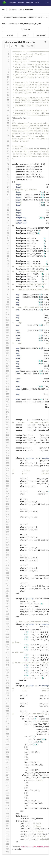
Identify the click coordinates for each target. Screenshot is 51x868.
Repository (29, 10)
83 (6, 261)
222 (6, 616)
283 (6, 772)
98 (6, 299)
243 (6, 670)
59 (6, 200)
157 (6, 450)
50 (6, 177)
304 (6, 826)
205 (6, 573)
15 (6, 87)
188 (6, 530)
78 (6, 248)
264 (6, 724)
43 (6, 159)
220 (6, 611)
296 (6, 806)
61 (6, 205)
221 (6, 614)
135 (6, 394)
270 (6, 739)
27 (6, 118)
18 (6, 95)
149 (6, 430)
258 (6, 708)
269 (6, 737)
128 (6, 376)
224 (6, 622)
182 (6, 514)
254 (6, 698)
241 (6, 665)
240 (6, 662)
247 (6, 680)
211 (6, 588)
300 (6, 816)
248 (6, 683)
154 (6, 443)
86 (6, 269)
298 (6, 811)
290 (6, 790)
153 (6, 440)
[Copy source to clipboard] (7, 46)
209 (6, 583)
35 (6, 138)
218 (6, 606)
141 (6, 409)
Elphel (12, 9)
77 (6, 246)
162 (6, 463)
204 (6, 570)
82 (6, 259)
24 (6, 110)
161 (6, 461)
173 (6, 491)
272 (6, 744)
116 (6, 345)
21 (6, 103)
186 (6, 524)
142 (6, 412)
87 (6, 271)
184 (6, 519)
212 (6, 591)
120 (6, 356)
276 (6, 755)
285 (6, 778)
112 (6, 335)
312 (6, 847)
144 (6, 417)
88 (6, 274)
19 (6, 97)
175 (6, 496)
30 (6, 126)
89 (6, 276)
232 (6, 642)
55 (6, 190)
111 (6, 333)
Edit (22, 46)
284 (6, 775)
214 (6, 596)
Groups (21, 3)
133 (6, 389)
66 (6, 218)
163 (6, 466)
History (26, 35)
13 (6, 82)
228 (6, 632)
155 (6, 445)
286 (6, 780)
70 (6, 228)
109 (6, 328)
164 (6, 468)
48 (6, 172)
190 (6, 535)
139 (6, 404)
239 (6, 660)
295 (6, 803)
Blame (10, 35)
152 (6, 437)
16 (6, 90)
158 (6, 453)
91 (6, 282)
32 (6, 131)
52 (6, 182)
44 (6, 161)
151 (6, 435)
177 (6, 501)
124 (6, 366)
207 (6, 578)
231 (6, 639)
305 (6, 829)
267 (6, 731)
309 (6, 839)
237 (6, 655)
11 (6, 77)
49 (6, 174)
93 (6, 287)
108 (6, 325)
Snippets (29, 3)
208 (6, 581)
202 (6, 565)
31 (6, 128)
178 (6, 504)
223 (6, 619)
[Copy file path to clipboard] (45, 42)
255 (6, 701)
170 (6, 484)
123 (6, 363)
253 (6, 696)
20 (6, 100)
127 (6, 374)
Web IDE (30, 46)
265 (6, 726)
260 (6, 714)
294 (6, 801)
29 (6, 123)
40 (6, 151)
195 (6, 547)
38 (6, 146)
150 (6, 432)
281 (6, 767)
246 (6, 678)
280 (6, 765)
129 (6, 379)
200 (6, 560)
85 (6, 266)
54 (6, 187)
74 (6, 238)
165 (6, 471)
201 (6, 563)
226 (6, 627)
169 (6, 481)
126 (6, 371)
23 (6, 108)
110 (6, 330)
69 (6, 225)
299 (6, 813)
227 (6, 629)
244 (6, 673)
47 (6, 169)
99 (6, 302)
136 (6, 397)
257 (6, 706)
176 (6, 499)
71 (6, 230)
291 (6, 793)
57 (6, 195)
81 (6, 256)
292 (6, 795)
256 (6, 703)
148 (6, 427)
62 (6, 207)
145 (6, 420)
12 (6, 80)
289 (6, 788)
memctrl (13, 24)
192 (6, 540)
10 (6, 74)
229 (6, 634)
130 (6, 381)
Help (37, 3)
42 (6, 156)
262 (6, 719)
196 (6, 550)
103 (6, 312)
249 (6, 685)
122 (6, 361)
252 (6, 693)
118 (6, 351)
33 (6, 133)
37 (6, 144)
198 (6, 555)
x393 (4, 24)
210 (6, 586)
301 (6, 818)
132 (6, 386)
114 (6, 340)
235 (6, 650)
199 (6, 558)
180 (6, 509)
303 (6, 824)
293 (6, 798)
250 (6, 688)
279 (6, 762)
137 (6, 399)
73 (6, 236)
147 (6, 425)
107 (6, 322)
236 (6, 652)
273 (6, 747)
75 (6, 241)
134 (6, 391)
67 (6, 220)
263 (6, 721)
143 (6, 414)
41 (6, 154)
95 (6, 292)
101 (6, 307)
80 (6, 253)
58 (6, 197)
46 (6, 167)
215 (6, 599)
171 (6, 486)
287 (6, 783)
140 (6, 407)
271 (6, 742)
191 (6, 537)
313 (6, 849)
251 (6, 691)
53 (6, 184)
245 (6, 675)
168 (6, 478)
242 (6, 668)
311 (6, 844)
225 (6, 624)
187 (6, 527)
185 (6, 522)
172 (6, 489)
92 (6, 284)
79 (6, 251)
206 (6, 576)
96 (6, 294)
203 (6, 568)
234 (6, 647)
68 (6, 223)
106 (6, 320)
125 (6, 368)
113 (6, 338)
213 (6, 593)
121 (6, 358)
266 (6, 729)
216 (6, 601)
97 (6, 297)
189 (6, 532)
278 (6, 760)
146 (6, 422)
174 (6, 494)
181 (6, 512)
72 (6, 233)
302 (6, 821)
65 (6, 215)
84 (6, 264)
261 (6, 716)
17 (6, 92)
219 (6, 609)
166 (6, 473)
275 (6, 752)
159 (6, 455)
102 (6, 310)
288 (6, 785)
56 (6, 192)
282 (6, 770)
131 (6, 384)
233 (6, 645)
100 (6, 305)
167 (6, 476)
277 (6, 757)
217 (6, 604)
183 (6, 517)
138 (6, 402)
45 (6, 164)
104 (6, 315)
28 (6, 120)
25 (6, 113)
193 (6, 542)
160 (6, 458)
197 (6, 553)
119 (6, 353)
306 (6, 831)
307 (6, 834)
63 (6, 210)
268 (6, 734)
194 (6, 545)
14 (6, 85)
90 (6, 279)
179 (6, 507)
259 (6, 711)
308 (6, 836)
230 (6, 637)
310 (6, 841)
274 (6, 749)
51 (6, 179)
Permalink (41, 35)
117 (6, 348)
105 (6, 317)
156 (6, 448)
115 (6, 343)
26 (6, 115)
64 (6, 213)
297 (6, 808)
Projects (13, 3)
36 (6, 141)
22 (6, 105)
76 (6, 243)
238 (6, 657)
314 (6, 852)
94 (6, 289)
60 (6, 202)
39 (6, 149)
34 (6, 136)
